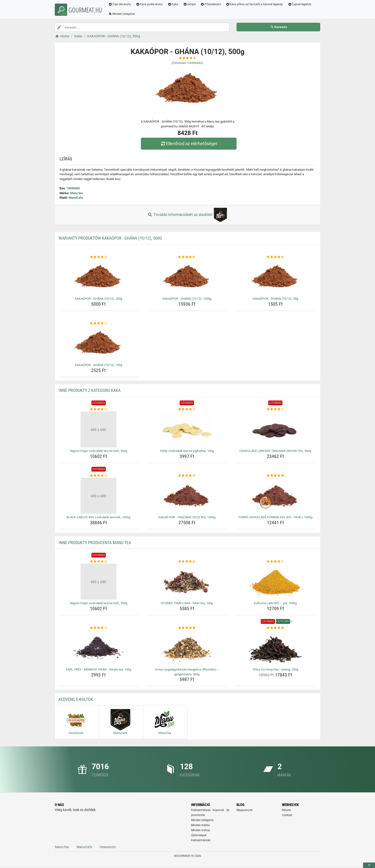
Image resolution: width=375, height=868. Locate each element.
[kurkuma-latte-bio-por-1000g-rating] (275, 562)
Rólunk (286, 810)
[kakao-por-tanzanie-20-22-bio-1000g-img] (187, 496)
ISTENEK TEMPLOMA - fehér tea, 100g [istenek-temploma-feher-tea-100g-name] (187, 603)
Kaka (173, 4)
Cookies (287, 815)
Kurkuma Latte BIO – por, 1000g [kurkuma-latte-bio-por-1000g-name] (275, 603)
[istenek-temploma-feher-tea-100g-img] (187, 582)
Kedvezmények (201, 840)
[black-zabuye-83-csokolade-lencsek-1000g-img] (99, 496)
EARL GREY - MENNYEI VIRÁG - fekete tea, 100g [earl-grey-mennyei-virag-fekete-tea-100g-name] (99, 669)
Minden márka (200, 825)
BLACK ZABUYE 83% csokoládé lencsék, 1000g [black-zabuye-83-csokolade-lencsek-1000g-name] (98, 517)
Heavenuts (108, 847)
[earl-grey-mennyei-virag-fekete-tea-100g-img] (99, 648)
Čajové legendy (300, 4)
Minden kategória (122, 14)
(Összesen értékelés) (187, 63)
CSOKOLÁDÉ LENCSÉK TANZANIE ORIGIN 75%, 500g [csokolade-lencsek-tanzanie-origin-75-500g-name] (275, 451)
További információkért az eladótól (187, 215)
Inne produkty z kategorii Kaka (90, 390)
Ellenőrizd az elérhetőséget (189, 144)
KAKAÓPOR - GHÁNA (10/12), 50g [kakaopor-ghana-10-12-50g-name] (275, 299)
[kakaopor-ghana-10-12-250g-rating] (99, 257)
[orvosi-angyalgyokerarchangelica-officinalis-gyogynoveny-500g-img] (187, 648)
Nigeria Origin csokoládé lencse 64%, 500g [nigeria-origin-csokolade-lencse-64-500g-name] (99, 451)
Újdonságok (199, 835)
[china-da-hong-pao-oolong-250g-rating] (275, 628)
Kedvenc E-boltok (76, 699)
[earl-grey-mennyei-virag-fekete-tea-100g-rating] (99, 628)
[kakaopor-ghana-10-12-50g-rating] (275, 257)
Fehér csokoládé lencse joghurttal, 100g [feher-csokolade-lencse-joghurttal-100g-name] (187, 451)
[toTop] (369, 865)
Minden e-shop (201, 830)
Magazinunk (245, 810)
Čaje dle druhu (120, 4)
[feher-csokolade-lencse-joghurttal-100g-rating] (187, 409)
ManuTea (62, 847)
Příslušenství (211, 4)
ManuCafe (76, 198)
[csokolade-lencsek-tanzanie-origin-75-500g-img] (275, 429)
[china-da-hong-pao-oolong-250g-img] (275, 648)
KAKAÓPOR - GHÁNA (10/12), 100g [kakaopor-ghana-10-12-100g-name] (99, 365)
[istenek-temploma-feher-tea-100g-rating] (187, 562)
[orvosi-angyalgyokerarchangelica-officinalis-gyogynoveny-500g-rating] (187, 628)
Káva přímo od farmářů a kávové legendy (254, 4)
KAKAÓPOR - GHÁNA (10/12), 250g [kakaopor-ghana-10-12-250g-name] (99, 299)
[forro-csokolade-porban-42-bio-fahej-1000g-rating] (275, 476)
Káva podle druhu (149, 4)
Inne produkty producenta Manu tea (95, 543)
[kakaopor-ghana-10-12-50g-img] (275, 277)
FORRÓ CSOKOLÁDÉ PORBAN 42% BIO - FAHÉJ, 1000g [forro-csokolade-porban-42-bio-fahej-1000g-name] (275, 517)
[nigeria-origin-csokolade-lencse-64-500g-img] (99, 429)
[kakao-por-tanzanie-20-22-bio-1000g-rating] (187, 476)
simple (189, 4)
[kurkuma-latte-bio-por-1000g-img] (275, 582)
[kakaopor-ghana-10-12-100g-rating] (99, 323)
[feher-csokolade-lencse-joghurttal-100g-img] (187, 429)
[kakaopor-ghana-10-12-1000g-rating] (187, 257)
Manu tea (76, 193)
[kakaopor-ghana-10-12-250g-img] (99, 277)
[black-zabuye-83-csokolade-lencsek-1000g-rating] (99, 476)
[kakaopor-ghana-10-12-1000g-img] (187, 277)
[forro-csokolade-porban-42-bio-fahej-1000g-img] (275, 496)
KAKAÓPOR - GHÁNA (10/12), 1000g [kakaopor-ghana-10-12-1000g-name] (187, 299)
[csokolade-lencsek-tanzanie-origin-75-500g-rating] (275, 409)
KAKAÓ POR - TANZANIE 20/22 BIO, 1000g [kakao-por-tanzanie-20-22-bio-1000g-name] (187, 517)
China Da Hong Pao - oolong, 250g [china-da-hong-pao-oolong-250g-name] (275, 669)
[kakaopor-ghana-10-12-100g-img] (99, 344)
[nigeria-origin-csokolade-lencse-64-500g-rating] (99, 409)
